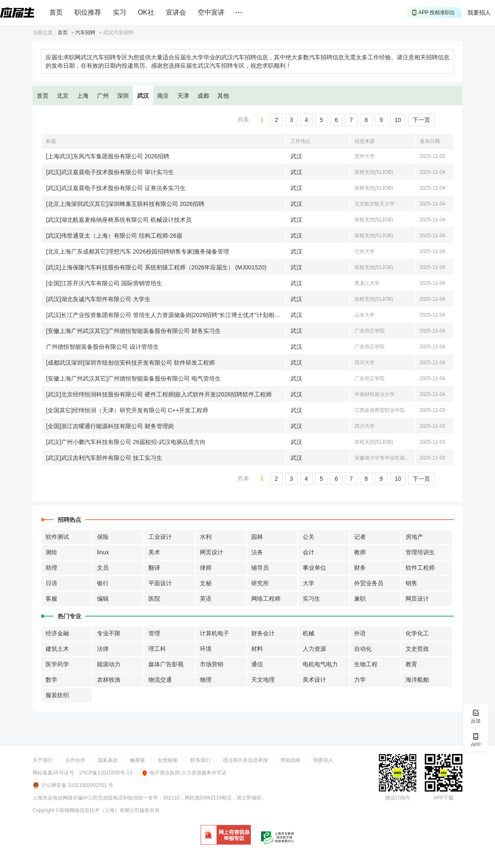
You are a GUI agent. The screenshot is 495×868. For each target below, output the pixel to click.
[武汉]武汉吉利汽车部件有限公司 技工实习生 (104, 458)
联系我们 (200, 760)
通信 (257, 664)
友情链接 (168, 760)
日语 (51, 583)
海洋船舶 (417, 680)
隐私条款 (108, 760)
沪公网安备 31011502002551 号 (77, 785)
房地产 (414, 537)
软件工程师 (420, 568)
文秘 (206, 583)
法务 (257, 552)
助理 (51, 568)
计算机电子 (214, 633)
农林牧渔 (109, 680)
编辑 (103, 599)
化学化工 (417, 633)
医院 (154, 599)
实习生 (311, 599)
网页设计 (212, 552)
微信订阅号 (398, 798)
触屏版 (138, 760)
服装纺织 (57, 695)
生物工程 (366, 664)
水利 (206, 537)
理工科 (157, 649)
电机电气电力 (320, 664)
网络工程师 (266, 599)
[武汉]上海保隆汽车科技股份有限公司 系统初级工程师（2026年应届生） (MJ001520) (156, 267)
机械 (309, 633)
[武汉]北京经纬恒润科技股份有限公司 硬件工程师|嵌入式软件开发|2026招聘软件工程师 (159, 394)
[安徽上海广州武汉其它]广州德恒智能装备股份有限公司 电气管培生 (133, 378)
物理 (206, 680)
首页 (56, 12)
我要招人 (479, 13)
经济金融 (57, 633)
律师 (206, 568)
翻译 (154, 568)
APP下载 (444, 798)
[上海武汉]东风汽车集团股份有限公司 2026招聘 (108, 156)
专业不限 (109, 633)
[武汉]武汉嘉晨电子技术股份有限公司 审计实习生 (110, 172)
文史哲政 (417, 649)
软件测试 (57, 537)
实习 (120, 12)
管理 (154, 633)
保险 (103, 537)
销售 (411, 583)
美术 (154, 552)
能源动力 (109, 664)
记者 (360, 537)
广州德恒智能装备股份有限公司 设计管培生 (102, 347)
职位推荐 (88, 12)
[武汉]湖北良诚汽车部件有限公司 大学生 (98, 299)
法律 (103, 649)
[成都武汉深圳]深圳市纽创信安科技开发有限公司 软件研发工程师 (130, 363)
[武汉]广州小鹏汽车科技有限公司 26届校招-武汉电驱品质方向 (126, 442)
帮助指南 (291, 760)
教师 (360, 552)
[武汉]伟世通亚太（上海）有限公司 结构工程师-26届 (114, 236)
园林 (257, 537)
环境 (206, 649)
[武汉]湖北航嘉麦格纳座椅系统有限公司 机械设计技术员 (119, 220)
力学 (360, 680)
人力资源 (314, 649)
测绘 (51, 552)
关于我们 (43, 760)
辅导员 (260, 568)
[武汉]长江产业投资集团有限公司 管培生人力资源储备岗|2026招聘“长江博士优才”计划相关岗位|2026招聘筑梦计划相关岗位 (166, 315)
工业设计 (160, 537)
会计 (309, 552)
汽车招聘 (85, 33)
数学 (51, 680)
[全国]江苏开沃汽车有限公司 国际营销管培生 (104, 283)
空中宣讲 (211, 12)
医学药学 (57, 664)
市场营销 (212, 664)
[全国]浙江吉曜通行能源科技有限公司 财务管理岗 (110, 426)
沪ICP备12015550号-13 (106, 773)
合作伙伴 (75, 760)
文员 (103, 568)
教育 (411, 664)
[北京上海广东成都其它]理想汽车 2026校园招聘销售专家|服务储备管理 (138, 251)
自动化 (363, 649)
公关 (309, 537)
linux (103, 552)
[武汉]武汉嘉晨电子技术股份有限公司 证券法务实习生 (116, 188)
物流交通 (160, 680)
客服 (51, 599)
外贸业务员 (369, 583)
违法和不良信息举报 (245, 760)
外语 (360, 633)
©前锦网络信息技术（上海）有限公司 (98, 810)
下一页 (421, 120)
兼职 (360, 599)
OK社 (146, 12)
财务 (360, 568)
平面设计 (160, 583)
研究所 (260, 583)
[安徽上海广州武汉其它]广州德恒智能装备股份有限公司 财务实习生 (133, 331)
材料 (257, 649)
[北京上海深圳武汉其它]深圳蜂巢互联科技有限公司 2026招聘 (125, 204)
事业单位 (314, 568)
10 (398, 120)
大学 (309, 583)
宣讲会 (176, 12)
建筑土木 (57, 649)
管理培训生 (420, 552)
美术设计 (314, 680)
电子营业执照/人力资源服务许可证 (184, 773)
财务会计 (263, 633)
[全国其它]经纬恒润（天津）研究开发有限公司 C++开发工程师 (127, 410)
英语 (206, 599)
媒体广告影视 (166, 664)
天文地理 (263, 680)
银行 (103, 583)
